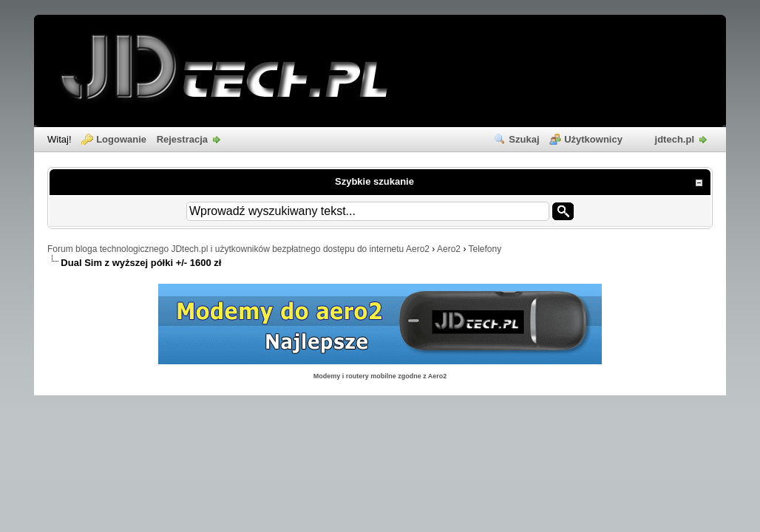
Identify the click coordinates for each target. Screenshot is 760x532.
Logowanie (121, 139)
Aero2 (449, 249)
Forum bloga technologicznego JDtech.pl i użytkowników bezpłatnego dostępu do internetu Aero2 (238, 249)
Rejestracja (182, 139)
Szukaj (524, 139)
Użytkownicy (593, 139)
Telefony (485, 249)
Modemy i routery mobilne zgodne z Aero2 (380, 376)
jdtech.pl (675, 139)
